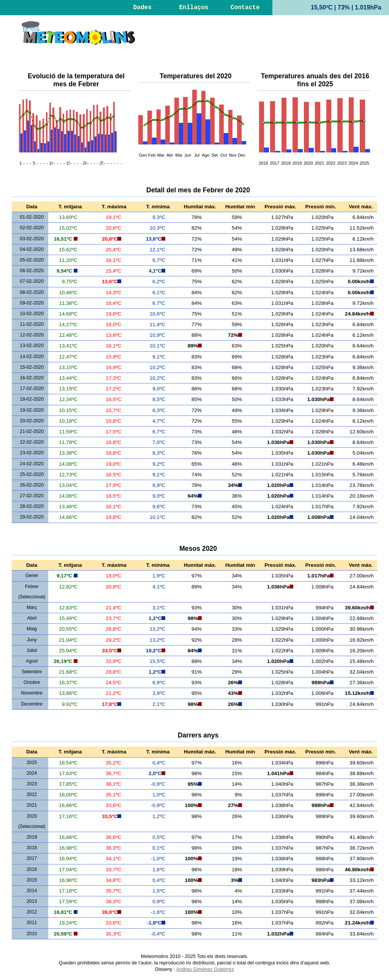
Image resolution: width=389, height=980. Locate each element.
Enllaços (194, 8)
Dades (142, 8)
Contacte (245, 8)
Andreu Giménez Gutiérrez (205, 969)
